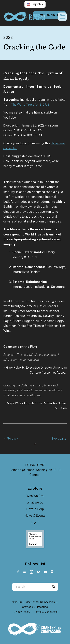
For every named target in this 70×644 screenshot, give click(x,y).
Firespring (42, 607)
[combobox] (31, 587)
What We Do (35, 502)
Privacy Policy (21, 612)
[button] (35, 4)
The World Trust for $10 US (30, 104)
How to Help (35, 509)
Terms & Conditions (46, 612)
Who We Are (35, 496)
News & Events (35, 516)
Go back (11, 438)
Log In (35, 522)
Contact (35, 475)
